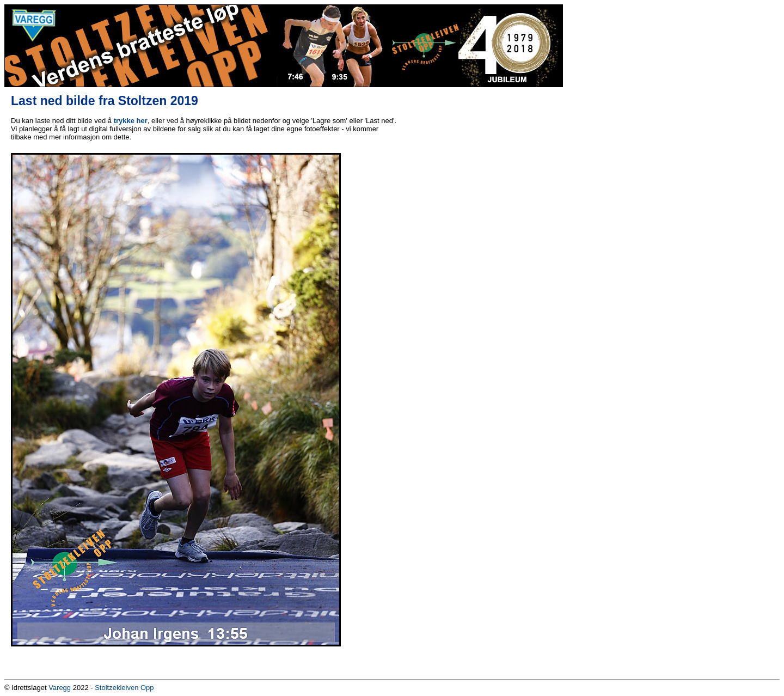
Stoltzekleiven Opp (124, 688)
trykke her (131, 121)
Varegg (60, 688)
